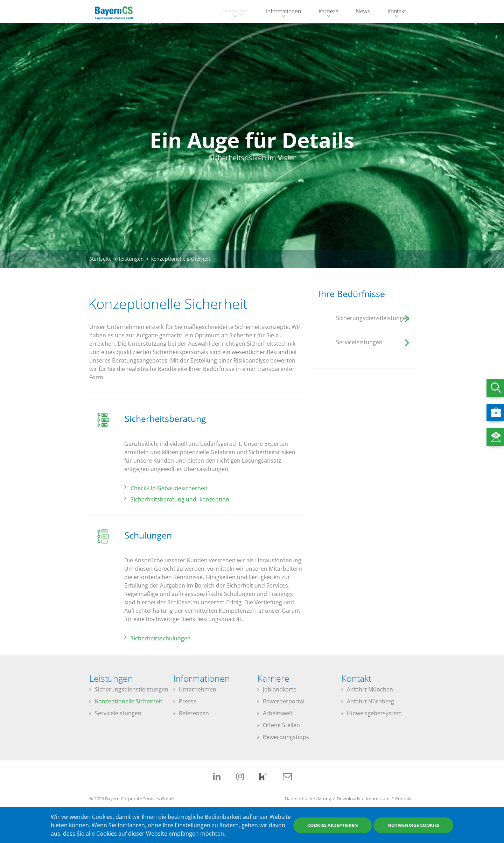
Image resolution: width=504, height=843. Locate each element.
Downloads (348, 799)
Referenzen (194, 713)
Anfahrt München (370, 689)
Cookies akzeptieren (333, 825)
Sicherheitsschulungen (161, 638)
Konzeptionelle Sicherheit (129, 701)
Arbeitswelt (278, 713)
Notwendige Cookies (413, 825)
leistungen (131, 259)
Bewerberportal (284, 701)
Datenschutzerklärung (308, 799)
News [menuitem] (363, 11)
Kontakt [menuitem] (393, 12)
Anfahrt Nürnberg (370, 701)
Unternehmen (198, 689)
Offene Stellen (281, 725)
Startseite (100, 259)
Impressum (378, 799)
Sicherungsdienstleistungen (132, 689)
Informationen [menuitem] (280, 12)
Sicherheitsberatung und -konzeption (180, 499)
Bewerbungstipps (286, 737)
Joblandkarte (280, 689)
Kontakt (404, 799)
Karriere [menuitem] (325, 12)
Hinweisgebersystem (374, 713)
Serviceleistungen (118, 713)
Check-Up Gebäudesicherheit (169, 488)
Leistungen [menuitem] (232, 12)
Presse (188, 701)
